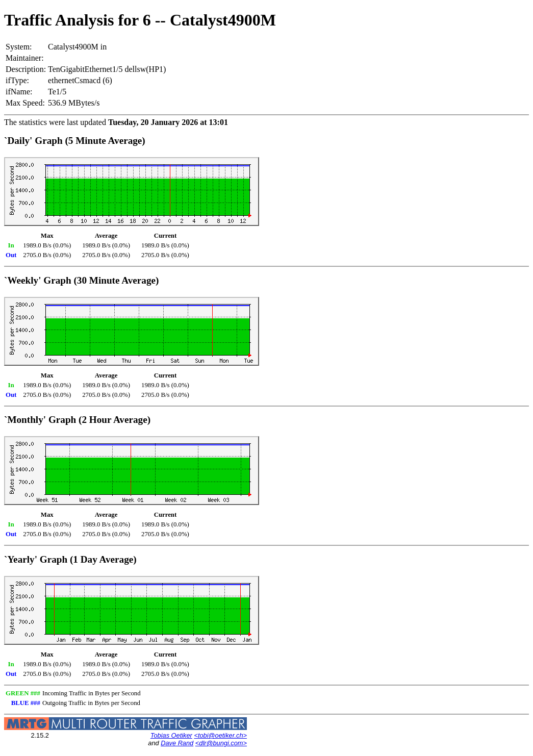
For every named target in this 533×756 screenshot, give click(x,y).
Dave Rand (177, 743)
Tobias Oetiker (171, 735)
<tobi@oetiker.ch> (220, 735)
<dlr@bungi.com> (221, 743)
